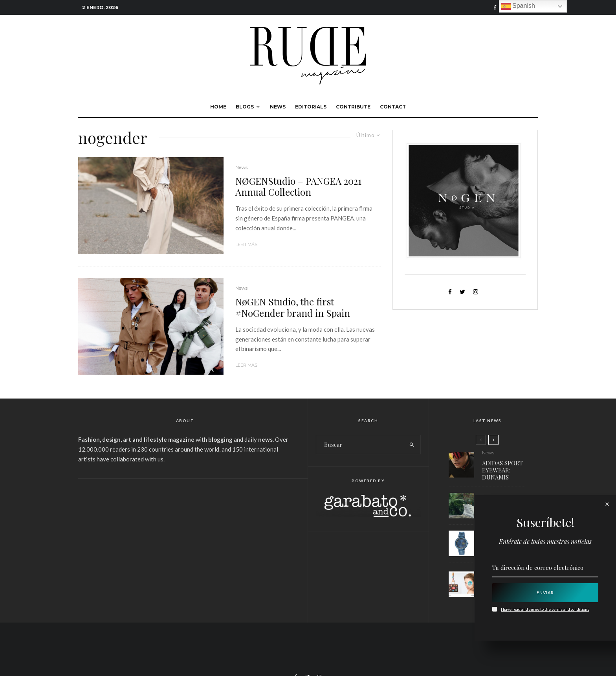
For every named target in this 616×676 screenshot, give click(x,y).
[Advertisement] (185, 546)
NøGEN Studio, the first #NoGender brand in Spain (293, 307)
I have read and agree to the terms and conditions (545, 609)
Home (218, 107)
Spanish (518, 6)
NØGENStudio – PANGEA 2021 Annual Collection (298, 187)
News (278, 107)
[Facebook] (495, 8)
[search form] (360, 445)
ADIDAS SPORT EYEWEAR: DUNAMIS (502, 470)
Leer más (246, 244)
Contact (393, 107)
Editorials (311, 107)
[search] (412, 445)
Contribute (353, 107)
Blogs (245, 107)
